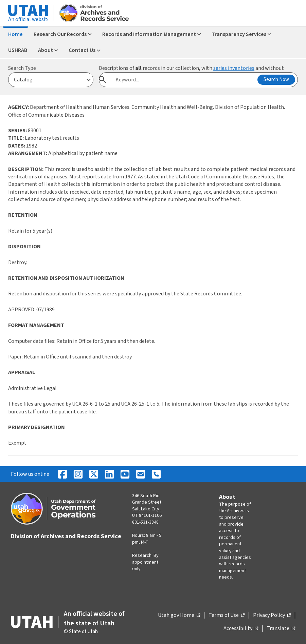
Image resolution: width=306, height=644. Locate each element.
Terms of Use (227, 616)
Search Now (276, 80)
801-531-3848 (145, 522)
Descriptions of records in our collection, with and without (191, 68)
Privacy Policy (272, 616)
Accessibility (241, 629)
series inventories (234, 68)
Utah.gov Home (179, 616)
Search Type (22, 68)
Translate (281, 629)
